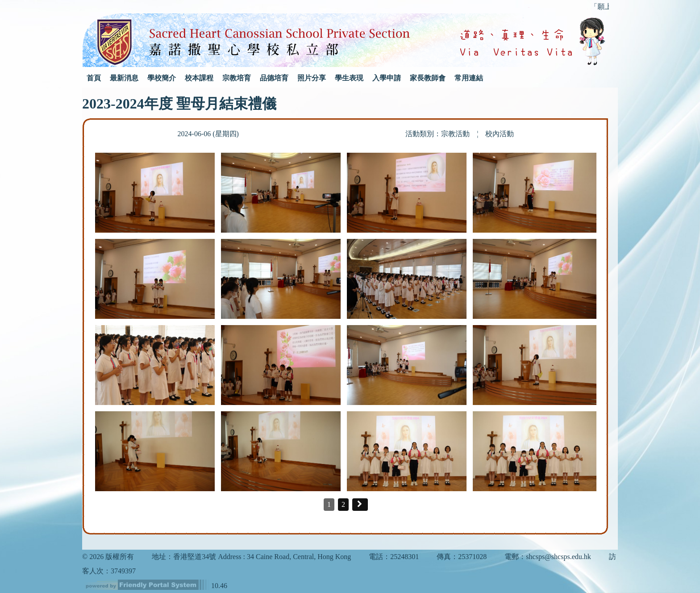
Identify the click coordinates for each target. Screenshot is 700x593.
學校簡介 (162, 78)
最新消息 (124, 78)
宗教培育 (237, 78)
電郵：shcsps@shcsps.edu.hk (548, 557)
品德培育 (274, 78)
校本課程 (199, 78)
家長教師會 (428, 78)
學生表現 (349, 78)
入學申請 (387, 78)
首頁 (94, 78)
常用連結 (469, 78)
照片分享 (312, 78)
